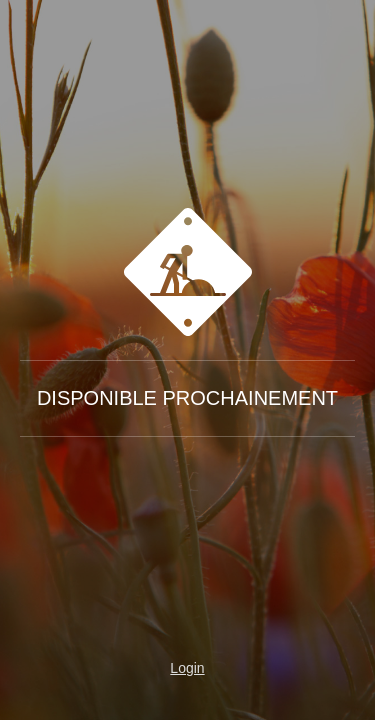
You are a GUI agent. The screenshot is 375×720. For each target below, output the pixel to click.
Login (187, 668)
